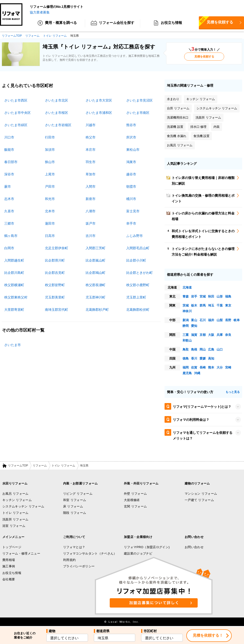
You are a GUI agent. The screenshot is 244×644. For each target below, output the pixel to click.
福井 (211, 320)
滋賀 (194, 335)
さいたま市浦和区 (99, 113)
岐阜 (237, 320)
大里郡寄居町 (14, 310)
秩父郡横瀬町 (14, 285)
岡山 (203, 349)
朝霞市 (131, 187)
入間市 (91, 187)
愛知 (194, 326)
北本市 (50, 211)
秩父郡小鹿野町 (138, 285)
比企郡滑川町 (55, 260)
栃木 (194, 305)
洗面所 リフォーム (15, 519)
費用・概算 (57, 24)
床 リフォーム (73, 507)
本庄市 (91, 150)
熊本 (211, 367)
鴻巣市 (131, 162)
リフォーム (40, 466)
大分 (220, 367)
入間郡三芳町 (96, 248)
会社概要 (9, 580)
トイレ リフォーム (63, 466)
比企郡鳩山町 (96, 273)
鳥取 (186, 349)
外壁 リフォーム (135, 494)
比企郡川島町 (14, 273)
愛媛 (203, 358)
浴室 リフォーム (14, 526)
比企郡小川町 (136, 260)
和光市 (50, 199)
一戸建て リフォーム (199, 500)
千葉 (220, 305)
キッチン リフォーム (17, 500)
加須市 (50, 150)
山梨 (220, 320)
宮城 (203, 296)
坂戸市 (91, 223)
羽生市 (91, 162)
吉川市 (91, 236)
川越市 (91, 125)
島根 (194, 349)
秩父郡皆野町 (55, 285)
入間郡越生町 (14, 260)
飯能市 (9, 150)
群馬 (203, 305)
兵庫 (220, 335)
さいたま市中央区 (17, 113)
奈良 (228, 335)
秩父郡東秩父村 (16, 297)
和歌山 (187, 340)
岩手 (194, 296)
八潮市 (91, 211)
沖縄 (197, 373)
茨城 (186, 305)
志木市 (9, 199)
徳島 (186, 358)
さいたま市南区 (138, 113)
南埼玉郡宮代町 (57, 310)
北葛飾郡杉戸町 (97, 310)
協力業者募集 (40, 12)
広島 (211, 349)
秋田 (211, 296)
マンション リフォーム (201, 494)
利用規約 (69, 560)
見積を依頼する (204, 57)
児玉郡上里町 (136, 297)
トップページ (12, 547)
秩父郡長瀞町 (96, 285)
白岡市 (9, 248)
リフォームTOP (18, 466)
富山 (194, 320)
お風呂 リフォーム (15, 494)
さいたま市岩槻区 (58, 125)
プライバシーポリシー (79, 566)
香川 (194, 358)
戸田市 (50, 187)
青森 (186, 296)
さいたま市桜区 (57, 113)
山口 (220, 349)
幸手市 (131, 223)
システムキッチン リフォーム (23, 507)
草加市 (91, 174)
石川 (203, 320)
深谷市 (9, 174)
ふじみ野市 (135, 236)
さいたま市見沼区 (139, 100)
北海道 (187, 287)
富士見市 (133, 211)
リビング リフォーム (78, 494)
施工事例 (9, 566)
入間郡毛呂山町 (138, 248)
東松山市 (133, 150)
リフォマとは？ (74, 547)
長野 (228, 320)
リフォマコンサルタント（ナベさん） (90, 553)
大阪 (211, 335)
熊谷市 (131, 125)
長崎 (203, 367)
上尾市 (50, 174)
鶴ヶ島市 (11, 236)
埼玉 (211, 305)
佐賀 (194, 367)
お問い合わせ (194, 547)
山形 (220, 296)
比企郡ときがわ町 (139, 273)
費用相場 (9, 560)
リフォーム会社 (113, 24)
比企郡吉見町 (55, 273)
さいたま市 (13, 345)
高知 (211, 358)
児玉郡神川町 (96, 297)
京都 (203, 335)
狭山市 (50, 162)
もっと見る (233, 392)
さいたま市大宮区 (99, 100)
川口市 (9, 137)
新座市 (91, 199)
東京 (228, 305)
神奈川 (187, 311)
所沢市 (131, 137)
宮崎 (228, 367)
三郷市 (9, 223)
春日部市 (11, 162)
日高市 (50, 236)
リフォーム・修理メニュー (21, 553)
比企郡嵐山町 (96, 260)
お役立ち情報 (168, 24)
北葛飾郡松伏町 (138, 310)
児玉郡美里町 (55, 297)
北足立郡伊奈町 (57, 248)
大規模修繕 (132, 500)
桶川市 (131, 199)
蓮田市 (50, 223)
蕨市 (8, 187)
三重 (186, 335)
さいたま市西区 (16, 100)
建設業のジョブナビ (138, 553)
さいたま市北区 (57, 100)
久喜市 (9, 211)
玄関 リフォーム (135, 507)
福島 (228, 296)
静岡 (186, 326)
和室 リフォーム (75, 500)
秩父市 (91, 137)
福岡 (186, 367)
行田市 (50, 137)
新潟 (186, 320)
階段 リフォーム (75, 513)
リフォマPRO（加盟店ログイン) (147, 547)
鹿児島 (187, 373)
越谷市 (131, 174)
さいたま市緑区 (16, 125)
